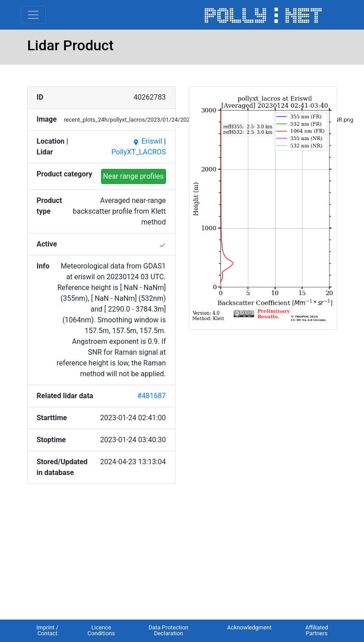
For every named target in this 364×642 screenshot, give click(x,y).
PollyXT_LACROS (138, 152)
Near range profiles (134, 176)
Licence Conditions (101, 630)
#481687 (152, 396)
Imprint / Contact (47, 630)
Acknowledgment (249, 627)
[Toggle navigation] (33, 15)
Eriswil (147, 141)
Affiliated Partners (317, 630)
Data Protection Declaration (169, 630)
